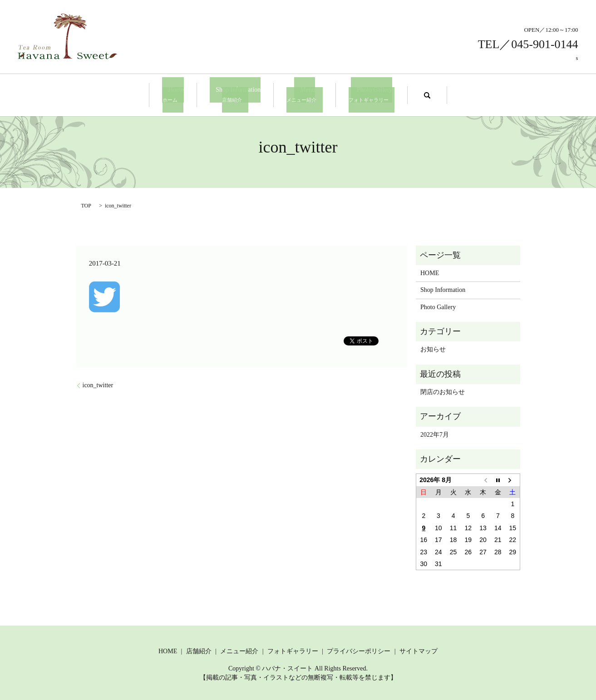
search (415, 94)
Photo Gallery (362, 94)
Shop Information (238, 94)
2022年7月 (435, 433)
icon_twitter (98, 384)
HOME (430, 272)
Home (182, 94)
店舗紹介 (199, 650)
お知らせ (433, 348)
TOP (86, 204)
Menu (301, 94)
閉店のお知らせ (443, 391)
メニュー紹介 (239, 650)
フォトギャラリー (293, 650)
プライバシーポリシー (359, 650)
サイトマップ (419, 650)
